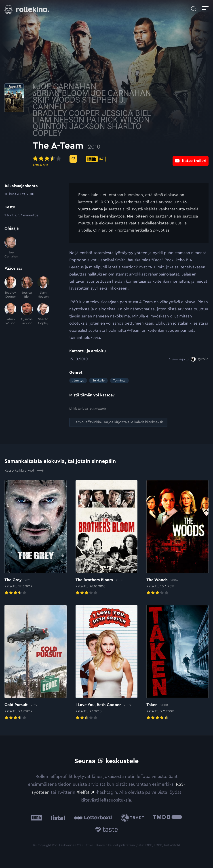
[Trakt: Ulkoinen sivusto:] (134, 818)
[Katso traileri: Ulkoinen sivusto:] (191, 159)
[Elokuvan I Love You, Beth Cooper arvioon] (107, 663)
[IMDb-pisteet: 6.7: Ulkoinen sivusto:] (133, 159)
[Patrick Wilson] (10, 314)
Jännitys (78, 381)
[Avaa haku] (194, 9)
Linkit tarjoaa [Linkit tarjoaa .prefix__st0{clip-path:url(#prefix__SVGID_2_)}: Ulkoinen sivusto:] (88, 409)
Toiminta (119, 381)
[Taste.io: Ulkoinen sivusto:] (106, 830)
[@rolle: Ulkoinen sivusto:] (200, 359)
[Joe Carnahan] (10, 248)
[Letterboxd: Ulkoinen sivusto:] (93, 818)
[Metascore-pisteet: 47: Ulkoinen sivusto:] (110, 159)
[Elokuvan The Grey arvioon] (36, 538)
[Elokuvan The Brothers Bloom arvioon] (107, 538)
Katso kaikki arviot (24, 470)
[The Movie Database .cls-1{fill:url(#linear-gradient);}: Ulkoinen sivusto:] (168, 818)
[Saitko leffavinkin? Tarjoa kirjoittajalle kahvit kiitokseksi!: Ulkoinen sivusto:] (118, 422)
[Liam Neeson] (43, 288)
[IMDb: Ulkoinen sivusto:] (36, 818)
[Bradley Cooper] (10, 288)
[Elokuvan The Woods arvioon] (177, 538)
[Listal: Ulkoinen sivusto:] (57, 818)
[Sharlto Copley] (43, 314)
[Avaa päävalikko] (205, 9)
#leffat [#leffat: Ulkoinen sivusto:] (83, 792)
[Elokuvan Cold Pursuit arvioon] (36, 663)
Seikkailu (98, 381)
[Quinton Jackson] (27, 314)
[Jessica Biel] (27, 288)
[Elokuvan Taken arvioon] (177, 663)
